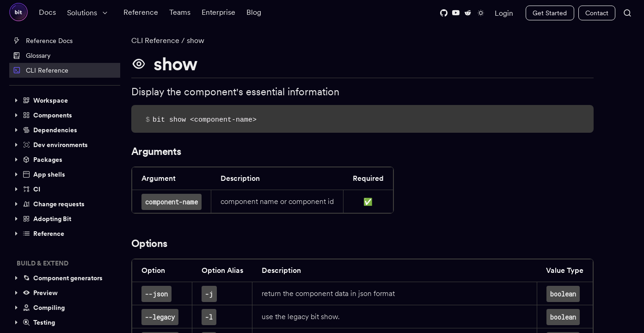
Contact (597, 13)
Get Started (550, 13)
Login (504, 13)
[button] (65, 100)
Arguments (156, 151)
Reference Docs (43, 41)
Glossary (32, 55)
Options (149, 243)
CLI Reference (41, 70)
